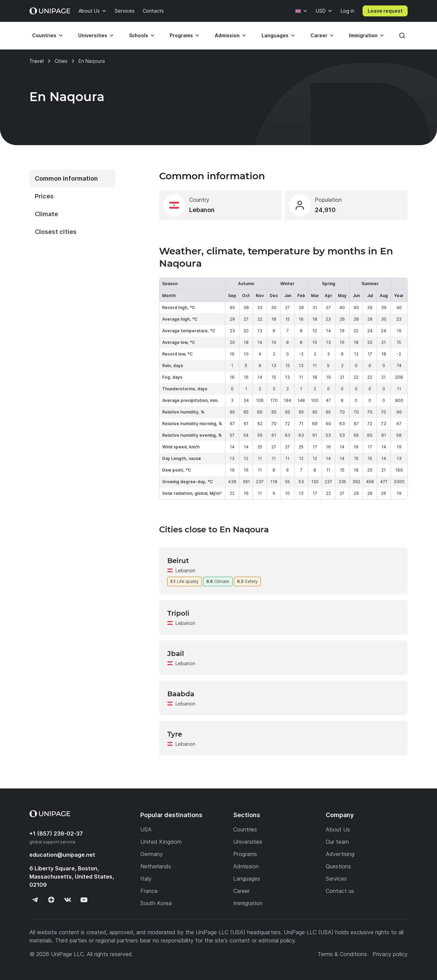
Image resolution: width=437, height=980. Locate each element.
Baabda (181, 694)
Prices (44, 196)
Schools (139, 35)
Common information (66, 178)
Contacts (153, 11)
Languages (275, 35)
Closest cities (56, 232)
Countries (44, 35)
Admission (227, 35)
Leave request (385, 11)
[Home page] (50, 11)
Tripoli (178, 613)
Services (125, 11)
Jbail (176, 654)
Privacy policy (390, 954)
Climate (46, 214)
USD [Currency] (321, 11)
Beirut (178, 561)
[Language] (301, 11)
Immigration (363, 35)
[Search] (402, 36)
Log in (348, 11)
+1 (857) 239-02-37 (56, 834)
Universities (93, 35)
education (62, 855)
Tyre (175, 734)
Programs (181, 35)
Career (319, 35)
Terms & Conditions (342, 954)
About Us (89, 11)
